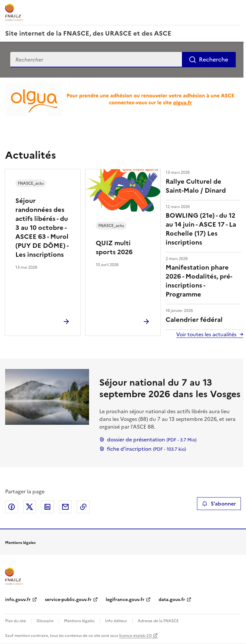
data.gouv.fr (172, 600)
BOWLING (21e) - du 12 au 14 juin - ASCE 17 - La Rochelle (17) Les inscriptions (201, 229)
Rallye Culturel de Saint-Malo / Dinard (196, 186)
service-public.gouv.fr (68, 600)
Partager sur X (29, 507)
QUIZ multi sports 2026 (114, 247)
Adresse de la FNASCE (158, 621)
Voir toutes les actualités (206, 334)
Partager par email (65, 507)
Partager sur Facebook (12, 507)
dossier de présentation (148, 439)
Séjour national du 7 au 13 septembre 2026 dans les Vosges (170, 388)
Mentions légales (79, 621)
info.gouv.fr (18, 600)
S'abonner (219, 504)
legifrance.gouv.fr (125, 600)
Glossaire (45, 621)
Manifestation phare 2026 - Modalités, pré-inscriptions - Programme (199, 281)
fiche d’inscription (143, 449)
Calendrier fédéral (194, 320)
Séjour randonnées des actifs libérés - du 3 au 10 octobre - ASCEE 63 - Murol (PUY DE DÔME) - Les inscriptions (42, 228)
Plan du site (16, 621)
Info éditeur (116, 621)
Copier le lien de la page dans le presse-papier (83, 507)
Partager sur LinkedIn (47, 507)
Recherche (213, 59)
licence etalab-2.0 (135, 636)
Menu (237, 8)
